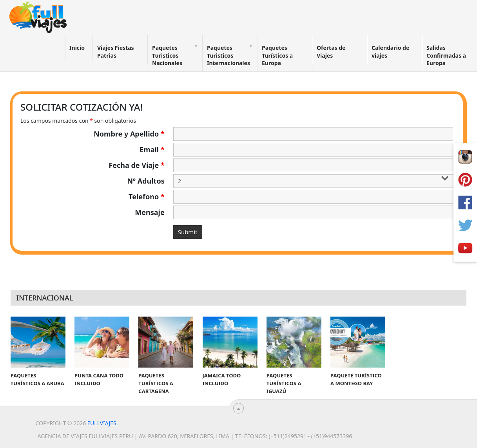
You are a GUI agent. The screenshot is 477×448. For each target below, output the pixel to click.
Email (152, 149)
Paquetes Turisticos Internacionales (229, 55)
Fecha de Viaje (136, 165)
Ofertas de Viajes (331, 52)
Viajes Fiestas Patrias (116, 52)
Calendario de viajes (390, 52)
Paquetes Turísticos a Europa (277, 55)
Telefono (147, 197)
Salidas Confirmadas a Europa (446, 55)
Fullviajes (102, 423)
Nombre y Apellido (129, 134)
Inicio (77, 48)
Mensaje (150, 212)
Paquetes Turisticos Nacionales (167, 55)
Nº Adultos (146, 181)
